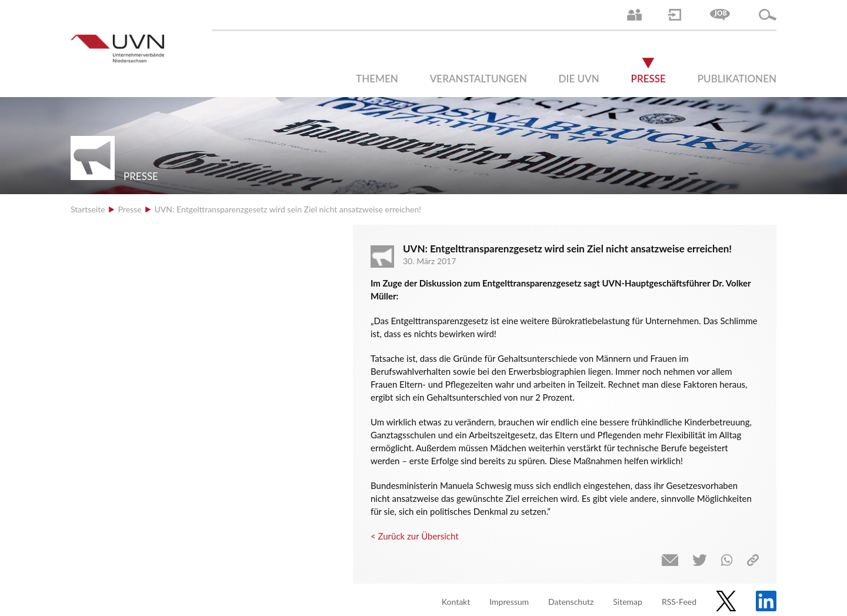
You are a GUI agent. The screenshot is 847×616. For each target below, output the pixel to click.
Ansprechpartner (634, 15)
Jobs (720, 15)
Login (675, 15)
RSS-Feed (679, 602)
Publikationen (737, 79)
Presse (648, 79)
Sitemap (628, 602)
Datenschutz (571, 602)
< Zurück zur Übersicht (415, 536)
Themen (377, 79)
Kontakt (456, 602)
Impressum (509, 602)
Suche (768, 15)
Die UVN (579, 79)
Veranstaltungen (478, 79)
